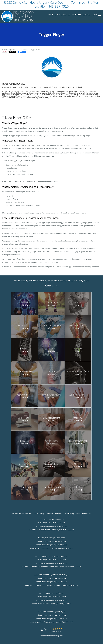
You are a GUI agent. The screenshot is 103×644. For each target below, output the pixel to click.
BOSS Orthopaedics (9, 50)
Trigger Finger (35, 50)
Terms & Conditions (54, 514)
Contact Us (86, 514)
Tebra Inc (28, 514)
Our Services (23, 50)
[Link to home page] (17, 16)
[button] (99, 15)
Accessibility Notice (72, 514)
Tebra (61, 636)
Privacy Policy (39, 514)
